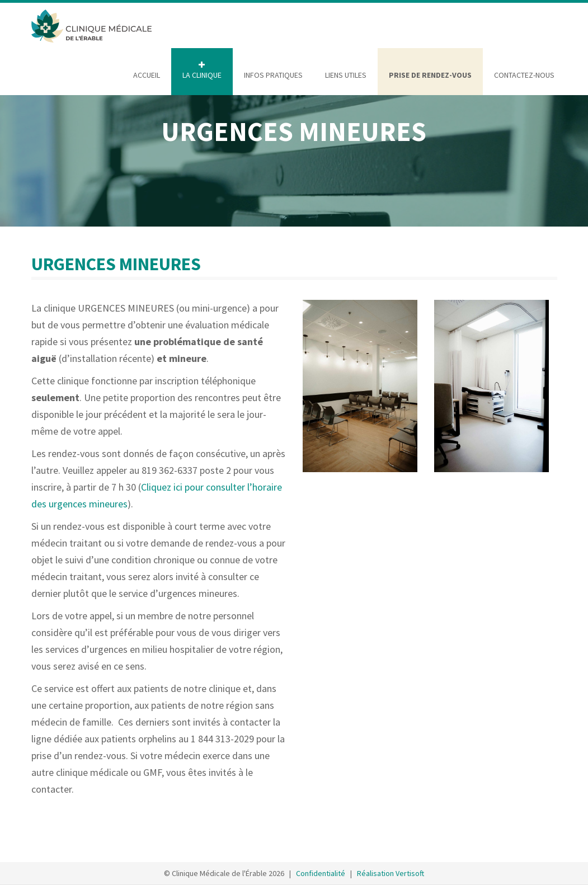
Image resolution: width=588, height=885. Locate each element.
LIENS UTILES (346, 75)
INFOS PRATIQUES (273, 75)
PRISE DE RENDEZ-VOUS (430, 75)
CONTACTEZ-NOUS (524, 75)
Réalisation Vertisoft (391, 873)
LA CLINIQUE (202, 75)
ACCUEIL (147, 75)
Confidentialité (321, 873)
